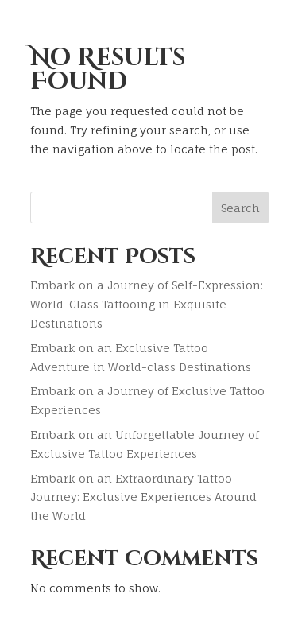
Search (240, 208)
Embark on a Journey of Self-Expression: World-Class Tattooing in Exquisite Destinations (147, 304)
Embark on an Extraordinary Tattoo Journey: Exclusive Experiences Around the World (143, 497)
